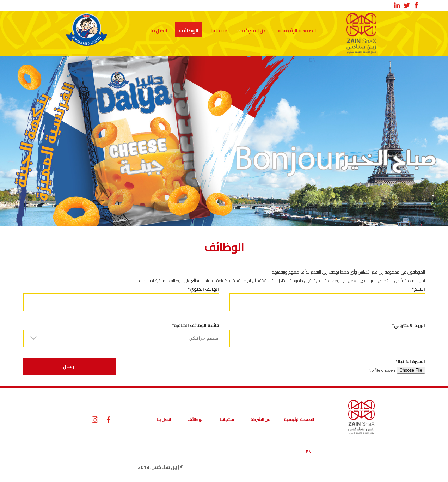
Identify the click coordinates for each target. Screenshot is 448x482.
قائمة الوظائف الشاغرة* (121, 334)
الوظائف (189, 30)
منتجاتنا (219, 30)
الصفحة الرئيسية (297, 30)
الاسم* (327, 295)
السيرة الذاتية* (327, 366)
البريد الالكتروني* (327, 332)
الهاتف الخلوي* (121, 295)
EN (309, 452)
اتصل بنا (159, 30)
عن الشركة (254, 30)
